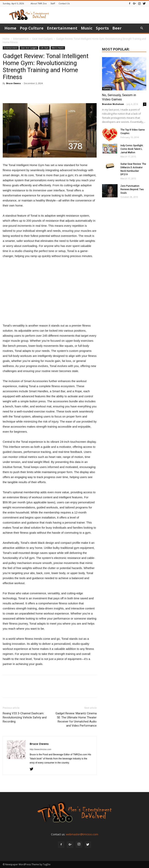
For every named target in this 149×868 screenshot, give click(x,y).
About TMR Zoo (39, 3)
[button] (142, 28)
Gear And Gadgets (42, 39)
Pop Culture (32, 28)
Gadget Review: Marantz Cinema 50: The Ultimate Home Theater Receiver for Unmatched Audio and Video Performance (76, 719)
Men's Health (58, 48)
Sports (102, 28)
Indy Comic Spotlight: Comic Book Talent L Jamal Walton (132, 149)
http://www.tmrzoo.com (40, 749)
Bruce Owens (13, 83)
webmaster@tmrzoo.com (82, 834)
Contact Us (64, 3)
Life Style (44, 48)
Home (10, 28)
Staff (53, 3)
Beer (117, 28)
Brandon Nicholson (113, 104)
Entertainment (62, 28)
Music (87, 28)
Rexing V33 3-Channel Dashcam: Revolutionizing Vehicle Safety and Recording (25, 717)
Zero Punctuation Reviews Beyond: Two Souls (132, 189)
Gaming (107, 89)
